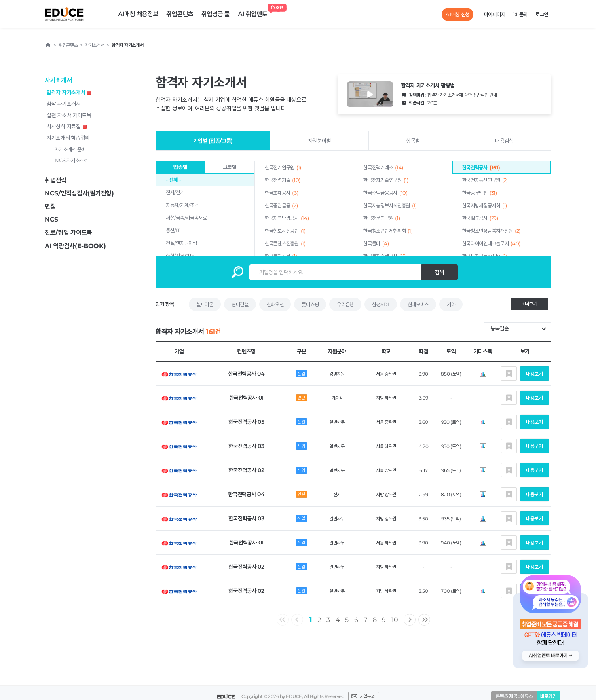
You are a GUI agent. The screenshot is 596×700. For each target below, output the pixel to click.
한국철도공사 (480, 218)
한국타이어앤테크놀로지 (492, 243)
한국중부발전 (480, 193)
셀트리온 (205, 304)
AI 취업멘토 (255, 12)
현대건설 (240, 304)
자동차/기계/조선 (182, 205)
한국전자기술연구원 (386, 180)
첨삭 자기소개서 (64, 104)
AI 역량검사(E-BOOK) (75, 246)
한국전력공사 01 (246, 398)
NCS (51, 219)
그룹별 (230, 167)
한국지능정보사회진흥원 (390, 205)
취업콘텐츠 (180, 14)
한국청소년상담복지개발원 (492, 231)
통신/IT (173, 230)
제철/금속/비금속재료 (186, 218)
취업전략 (56, 180)
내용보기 (534, 374)
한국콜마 (376, 243)
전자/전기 (175, 192)
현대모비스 (418, 304)
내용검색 (504, 141)
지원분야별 (320, 141)
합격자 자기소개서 (69, 92)
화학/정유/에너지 (182, 256)
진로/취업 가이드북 (68, 232)
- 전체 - (173, 180)
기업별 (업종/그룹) (213, 141)
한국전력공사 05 (246, 422)
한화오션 (275, 304)
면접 (50, 206)
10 (395, 620)
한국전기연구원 (283, 167)
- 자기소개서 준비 (69, 149)
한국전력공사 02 (246, 470)
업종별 (180, 167)
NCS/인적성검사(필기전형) (79, 193)
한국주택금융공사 (385, 193)
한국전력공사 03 (246, 446)
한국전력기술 (283, 180)
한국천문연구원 (382, 218)
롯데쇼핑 (310, 304)
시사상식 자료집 (67, 126)
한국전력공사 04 (246, 374)
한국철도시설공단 (285, 231)
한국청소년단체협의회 (388, 231)
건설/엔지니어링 (181, 243)
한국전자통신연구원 (485, 180)
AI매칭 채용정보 (138, 14)
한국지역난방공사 (287, 218)
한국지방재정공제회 (485, 205)
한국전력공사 (481, 167)
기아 (451, 304)
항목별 (413, 141)
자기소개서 (58, 80)
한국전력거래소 (383, 167)
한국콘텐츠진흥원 (285, 243)
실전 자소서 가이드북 (69, 115)
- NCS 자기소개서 (70, 160)
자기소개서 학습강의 (68, 138)
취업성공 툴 (216, 14)
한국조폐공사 (281, 193)
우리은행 (345, 304)
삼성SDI (381, 304)
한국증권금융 (281, 205)
